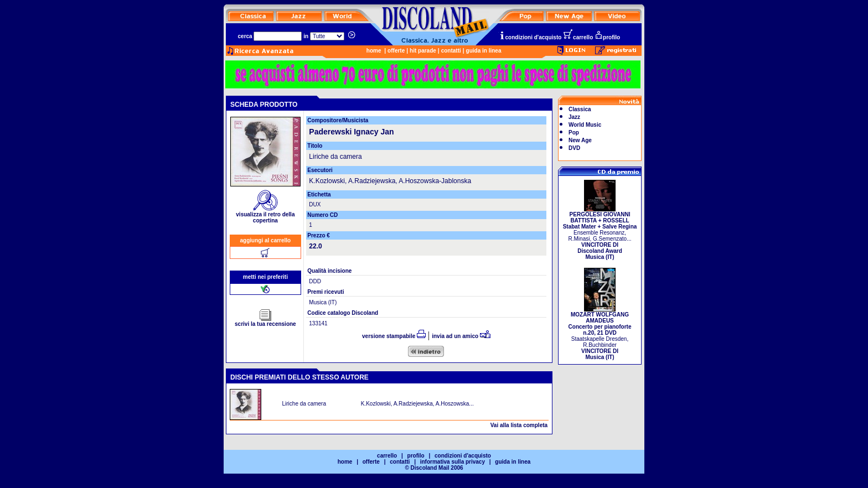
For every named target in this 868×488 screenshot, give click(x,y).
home (374, 51)
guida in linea (484, 51)
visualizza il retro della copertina (265, 215)
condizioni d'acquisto (530, 37)
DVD (574, 148)
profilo (607, 37)
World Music (585, 125)
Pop (574, 133)
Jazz (574, 117)
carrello (578, 37)
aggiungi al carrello (266, 240)
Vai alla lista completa (519, 425)
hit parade (423, 51)
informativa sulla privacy (453, 462)
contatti (451, 51)
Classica (580, 109)
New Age (580, 140)
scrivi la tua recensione (265, 321)
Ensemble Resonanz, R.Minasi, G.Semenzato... (600, 233)
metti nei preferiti (265, 277)
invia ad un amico (461, 336)
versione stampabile (394, 336)
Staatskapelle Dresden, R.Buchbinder (600, 333)
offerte (396, 51)
